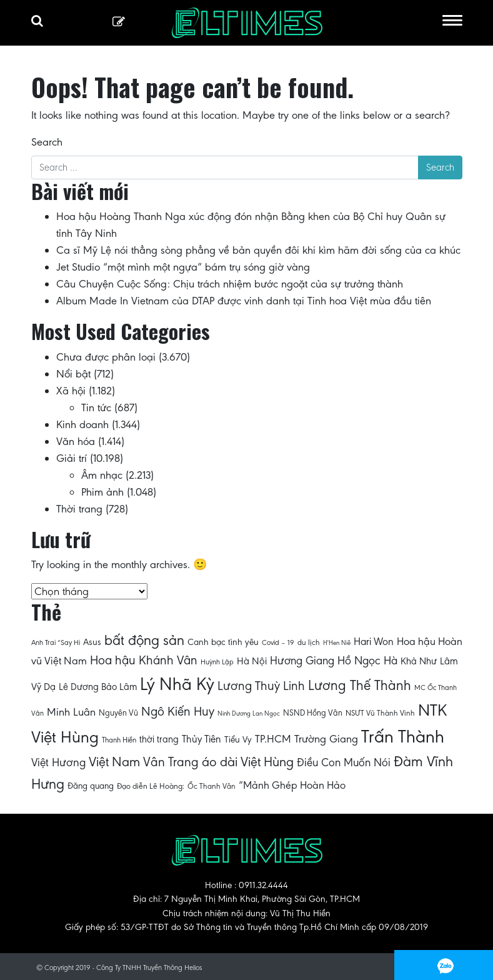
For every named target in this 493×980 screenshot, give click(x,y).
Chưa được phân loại (106, 357)
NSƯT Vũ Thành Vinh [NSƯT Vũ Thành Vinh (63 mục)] (380, 713)
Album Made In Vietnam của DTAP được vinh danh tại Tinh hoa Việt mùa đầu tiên (244, 301)
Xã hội (71, 391)
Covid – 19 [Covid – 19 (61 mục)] (278, 642)
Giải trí (72, 458)
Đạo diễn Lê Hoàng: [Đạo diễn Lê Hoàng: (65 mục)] (151, 786)
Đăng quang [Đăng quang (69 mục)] (91, 786)
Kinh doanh (82, 424)
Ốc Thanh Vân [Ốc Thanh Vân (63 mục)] (212, 786)
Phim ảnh (102, 492)
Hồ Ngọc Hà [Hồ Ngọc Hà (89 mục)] (367, 660)
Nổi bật (73, 374)
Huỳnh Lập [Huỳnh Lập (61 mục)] (217, 662)
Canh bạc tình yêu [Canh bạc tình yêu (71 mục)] (223, 642)
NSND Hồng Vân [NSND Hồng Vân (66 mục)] (313, 713)
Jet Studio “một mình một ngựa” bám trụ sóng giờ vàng (183, 267)
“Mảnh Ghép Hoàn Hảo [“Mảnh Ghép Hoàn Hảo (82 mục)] (292, 785)
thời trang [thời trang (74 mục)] (159, 739)
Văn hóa (76, 441)
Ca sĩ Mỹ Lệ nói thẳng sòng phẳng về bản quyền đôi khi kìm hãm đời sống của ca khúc (258, 250)
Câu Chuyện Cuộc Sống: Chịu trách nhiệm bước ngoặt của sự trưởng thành (230, 284)
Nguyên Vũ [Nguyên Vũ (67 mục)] (118, 713)
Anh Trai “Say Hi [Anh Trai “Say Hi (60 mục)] (56, 642)
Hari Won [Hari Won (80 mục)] (374, 642)
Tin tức (96, 407)
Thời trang (79, 509)
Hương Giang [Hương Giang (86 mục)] (302, 661)
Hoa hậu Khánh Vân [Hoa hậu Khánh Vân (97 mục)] (144, 660)
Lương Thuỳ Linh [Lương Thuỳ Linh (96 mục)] (261, 686)
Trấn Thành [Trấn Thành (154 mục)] (403, 737)
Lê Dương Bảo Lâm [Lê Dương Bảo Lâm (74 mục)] (98, 687)
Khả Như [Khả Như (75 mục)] (419, 661)
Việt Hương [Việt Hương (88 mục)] (58, 762)
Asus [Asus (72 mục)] (92, 642)
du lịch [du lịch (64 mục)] (309, 642)
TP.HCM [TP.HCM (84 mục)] (273, 739)
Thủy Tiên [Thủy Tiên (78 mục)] (202, 739)
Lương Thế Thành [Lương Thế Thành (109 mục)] (360, 685)
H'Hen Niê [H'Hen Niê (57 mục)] (337, 643)
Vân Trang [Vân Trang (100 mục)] (171, 762)
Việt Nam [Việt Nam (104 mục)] (114, 762)
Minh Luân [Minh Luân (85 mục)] (71, 712)
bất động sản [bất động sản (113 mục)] (144, 640)
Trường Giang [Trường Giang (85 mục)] (326, 739)
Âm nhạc (102, 475)
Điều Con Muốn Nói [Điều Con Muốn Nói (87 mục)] (344, 762)
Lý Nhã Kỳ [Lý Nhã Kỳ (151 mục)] (177, 684)
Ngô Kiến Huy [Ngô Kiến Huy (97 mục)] (178, 712)
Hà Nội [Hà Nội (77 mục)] (252, 661)
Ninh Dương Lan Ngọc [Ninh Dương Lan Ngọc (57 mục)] (249, 713)
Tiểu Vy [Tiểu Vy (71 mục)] (238, 739)
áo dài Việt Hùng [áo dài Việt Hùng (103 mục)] (248, 762)
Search (47, 142)
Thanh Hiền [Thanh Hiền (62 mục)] (119, 740)
